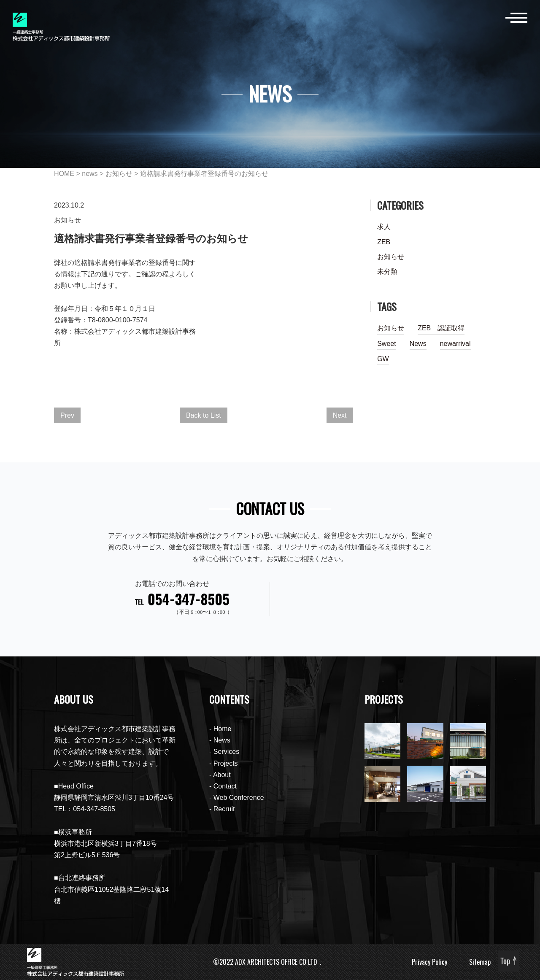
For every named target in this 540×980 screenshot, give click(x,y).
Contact (225, 786)
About (222, 775)
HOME (64, 174)
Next (340, 415)
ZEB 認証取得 (441, 328)
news (90, 174)
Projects (226, 763)
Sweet (386, 344)
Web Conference (239, 798)
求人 (384, 227)
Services (226, 752)
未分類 (387, 271)
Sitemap (480, 962)
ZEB (384, 242)
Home (223, 729)
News (418, 344)
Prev (67, 415)
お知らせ (119, 174)
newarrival (455, 344)
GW (383, 359)
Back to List (204, 415)
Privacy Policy (429, 962)
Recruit (224, 809)
